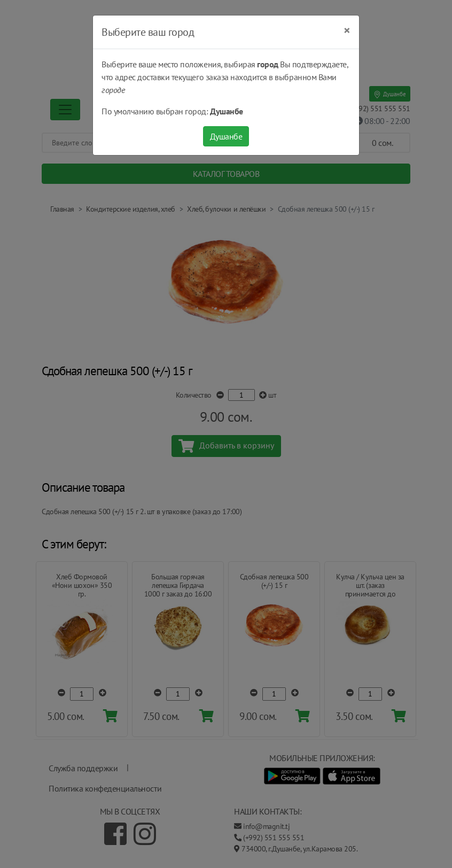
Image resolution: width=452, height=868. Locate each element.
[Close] (347, 30)
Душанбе (226, 136)
